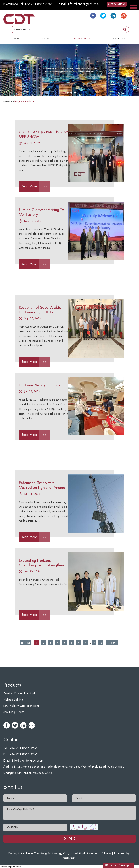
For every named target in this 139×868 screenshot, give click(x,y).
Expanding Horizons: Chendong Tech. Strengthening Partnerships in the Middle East (44, 582)
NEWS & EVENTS (82, 39)
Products (12, 685)
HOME (17, 39)
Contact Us (15, 740)
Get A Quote (116, 4)
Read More (36, 186)
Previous (26, 643)
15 (101, 643)
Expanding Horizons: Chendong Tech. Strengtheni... (43, 563)
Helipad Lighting (13, 700)
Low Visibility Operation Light (21, 706)
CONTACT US (118, 39)
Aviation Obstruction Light (19, 694)
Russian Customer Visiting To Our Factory (41, 212)
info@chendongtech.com (83, 4)
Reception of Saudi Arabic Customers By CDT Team (40, 310)
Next (112, 643)
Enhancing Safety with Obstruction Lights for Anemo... (44, 485)
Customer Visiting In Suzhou (41, 385)
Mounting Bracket (14, 712)
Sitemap (107, 854)
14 (94, 643)
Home (7, 102)
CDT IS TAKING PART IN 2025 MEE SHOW (44, 135)
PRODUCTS (47, 39)
